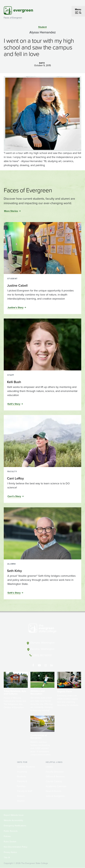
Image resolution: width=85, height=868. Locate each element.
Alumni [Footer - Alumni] (21, 801)
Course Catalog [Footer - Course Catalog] (54, 781)
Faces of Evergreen (13, 18)
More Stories (11, 211)
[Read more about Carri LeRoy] (42, 478)
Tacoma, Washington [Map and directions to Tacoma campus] (42, 649)
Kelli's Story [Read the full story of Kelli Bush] (14, 404)
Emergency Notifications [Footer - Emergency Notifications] (15, 826)
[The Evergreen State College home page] (42, 629)
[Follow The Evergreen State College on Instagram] (45, 665)
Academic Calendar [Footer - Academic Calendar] (56, 786)
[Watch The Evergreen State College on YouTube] (39, 665)
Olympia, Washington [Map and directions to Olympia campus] (42, 643)
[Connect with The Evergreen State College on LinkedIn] (52, 665)
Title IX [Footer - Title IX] (7, 858)
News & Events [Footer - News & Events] (54, 791)
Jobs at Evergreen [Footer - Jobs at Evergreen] (55, 796)
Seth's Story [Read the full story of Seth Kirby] (14, 593)
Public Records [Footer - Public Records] (11, 831)
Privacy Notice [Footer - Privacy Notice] (10, 852)
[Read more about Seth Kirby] (42, 571)
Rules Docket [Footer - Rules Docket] (10, 842)
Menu (78, 9)
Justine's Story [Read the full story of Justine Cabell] (15, 307)
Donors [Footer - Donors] (21, 796)
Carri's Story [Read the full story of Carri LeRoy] (14, 496)
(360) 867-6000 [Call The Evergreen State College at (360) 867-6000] (42, 655)
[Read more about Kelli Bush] (42, 382)
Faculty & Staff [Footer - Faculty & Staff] (25, 791)
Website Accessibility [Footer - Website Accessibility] (13, 820)
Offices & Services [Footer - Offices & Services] (55, 776)
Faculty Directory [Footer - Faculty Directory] (55, 772)
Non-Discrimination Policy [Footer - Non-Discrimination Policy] (16, 847)
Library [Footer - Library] (49, 767)
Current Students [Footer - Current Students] (26, 767)
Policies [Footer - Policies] (7, 836)
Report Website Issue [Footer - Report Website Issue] (14, 815)
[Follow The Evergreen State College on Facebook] (33, 665)
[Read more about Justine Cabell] (42, 286)
